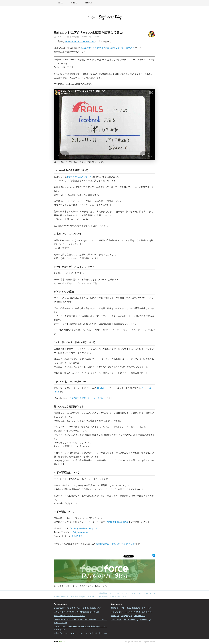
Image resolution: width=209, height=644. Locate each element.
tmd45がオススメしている (79, 177)
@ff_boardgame (80, 532)
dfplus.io (101, 388)
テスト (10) (146, 608)
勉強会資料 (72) (118, 608)
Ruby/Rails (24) (133, 608)
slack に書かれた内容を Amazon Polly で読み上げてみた (108, 48)
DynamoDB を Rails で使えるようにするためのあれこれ (78, 608)
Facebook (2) (146, 620)
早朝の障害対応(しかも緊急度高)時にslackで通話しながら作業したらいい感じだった (91, 596)
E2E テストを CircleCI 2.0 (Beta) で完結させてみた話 (77, 612)
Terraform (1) (140, 616)
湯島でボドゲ (78, 536)
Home (60, 3)
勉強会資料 (74, 37)
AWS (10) (115, 616)
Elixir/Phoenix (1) (131, 620)
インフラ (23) (117, 612)
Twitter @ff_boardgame (117, 522)
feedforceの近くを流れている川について (115, 544)
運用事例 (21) (148, 612)
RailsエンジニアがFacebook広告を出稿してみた (89, 32)
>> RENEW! (87, 3)
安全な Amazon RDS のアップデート (70, 616)
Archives (74, 3)
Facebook (84, 37)
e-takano (96, 37)
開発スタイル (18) (132, 612)
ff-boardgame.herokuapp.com (84, 528)
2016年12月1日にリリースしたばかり (88, 398)
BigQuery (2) (127, 616)
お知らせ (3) (116, 620)
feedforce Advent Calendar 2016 (80, 41)
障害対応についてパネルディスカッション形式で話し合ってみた (126, 593)
